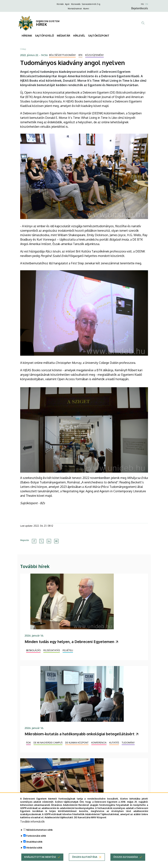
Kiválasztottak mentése (40, 863)
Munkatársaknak (75, 9)
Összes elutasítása (85, 863)
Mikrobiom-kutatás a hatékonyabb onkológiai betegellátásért (80, 734)
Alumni (86, 9)
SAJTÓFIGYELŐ (44, 36)
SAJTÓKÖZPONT (99, 36)
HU (142, 4)
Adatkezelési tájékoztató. (59, 824)
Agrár (67, 4)
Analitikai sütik (34, 848)
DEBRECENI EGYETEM (48, 21)
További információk (32, 828)
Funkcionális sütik (36, 842)
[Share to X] (41, 541)
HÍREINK (27, 36)
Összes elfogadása (126, 863)
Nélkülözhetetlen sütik (39, 836)
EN (147, 4)
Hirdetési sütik (34, 854)
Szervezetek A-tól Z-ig (91, 4)
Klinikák (60, 4)
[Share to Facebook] (34, 541)
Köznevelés (76, 4)
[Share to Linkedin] (49, 541)
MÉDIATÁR (64, 36)
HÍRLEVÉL (79, 36)
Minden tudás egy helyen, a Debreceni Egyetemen (69, 642)
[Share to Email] (56, 541)
